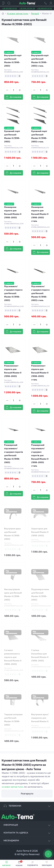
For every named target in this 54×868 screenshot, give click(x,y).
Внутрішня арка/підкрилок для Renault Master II (40, 718)
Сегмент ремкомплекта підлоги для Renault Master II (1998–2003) (13, 657)
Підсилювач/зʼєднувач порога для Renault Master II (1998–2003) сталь (40, 293)
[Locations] (46, 3)
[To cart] (14, 97)
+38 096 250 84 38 (27, 8)
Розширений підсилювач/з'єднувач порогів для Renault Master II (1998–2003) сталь (40, 455)
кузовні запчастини (12, 787)
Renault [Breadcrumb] (35, 13)
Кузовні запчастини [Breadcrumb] (18, 13)
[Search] (9, 3)
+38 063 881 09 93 (10, 8)
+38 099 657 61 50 (44, 8)
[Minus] (7, 90)
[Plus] (20, 90)
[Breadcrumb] (3, 13)
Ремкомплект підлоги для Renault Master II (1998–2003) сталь (40, 373)
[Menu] (4, 3)
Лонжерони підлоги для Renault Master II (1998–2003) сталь (40, 214)
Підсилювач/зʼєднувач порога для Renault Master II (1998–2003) (13, 293)
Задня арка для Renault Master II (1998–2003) (40, 532)
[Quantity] (14, 90)
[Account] (51, 3)
